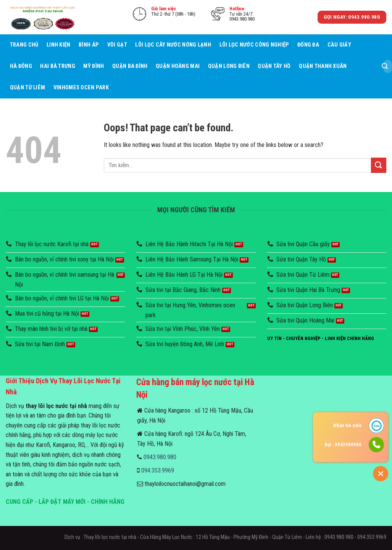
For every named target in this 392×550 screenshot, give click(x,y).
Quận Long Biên (229, 66)
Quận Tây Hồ (274, 66)
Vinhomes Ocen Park (81, 88)
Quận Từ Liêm (27, 88)
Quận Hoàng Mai (178, 66)
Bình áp (89, 45)
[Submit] (385, 66)
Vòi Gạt (117, 45)
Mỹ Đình (94, 66)
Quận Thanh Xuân (323, 66)
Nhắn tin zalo (347, 425)
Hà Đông (21, 66)
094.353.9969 (158, 470)
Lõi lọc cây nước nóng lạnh (173, 45)
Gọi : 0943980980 (343, 444)
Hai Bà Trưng (57, 66)
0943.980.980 (160, 457)
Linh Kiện (59, 45)
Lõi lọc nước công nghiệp (254, 45)
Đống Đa (308, 45)
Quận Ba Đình (130, 66)
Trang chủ (24, 45)
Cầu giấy (339, 45)
